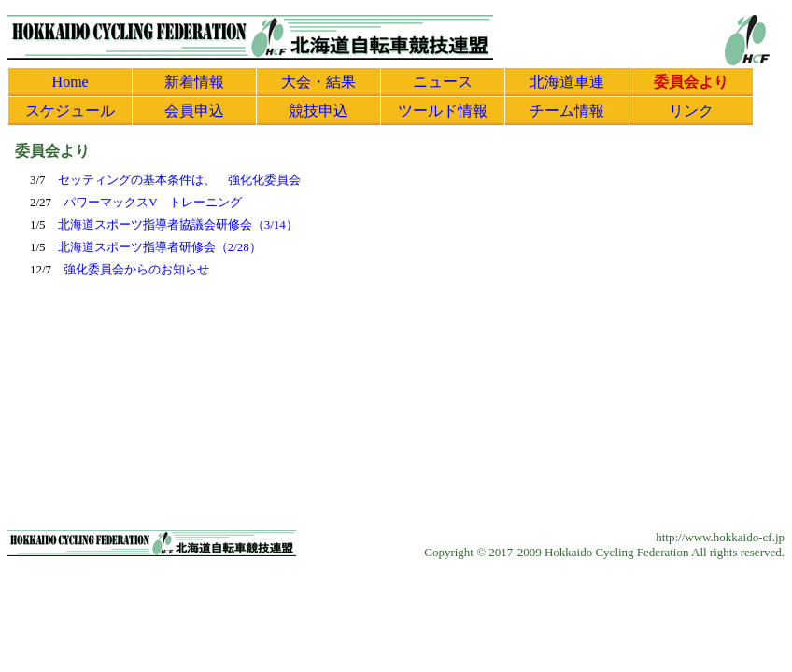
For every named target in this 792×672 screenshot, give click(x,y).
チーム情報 (567, 111)
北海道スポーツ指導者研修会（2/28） (160, 247)
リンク (691, 111)
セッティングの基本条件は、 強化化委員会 (179, 180)
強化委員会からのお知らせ (136, 269)
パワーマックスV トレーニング (153, 202)
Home (71, 82)
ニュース (443, 82)
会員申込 (194, 111)
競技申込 (318, 111)
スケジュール (70, 111)
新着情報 (194, 82)
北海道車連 (567, 82)
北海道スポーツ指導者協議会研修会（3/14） (178, 224)
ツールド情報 (443, 111)
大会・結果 (318, 82)
